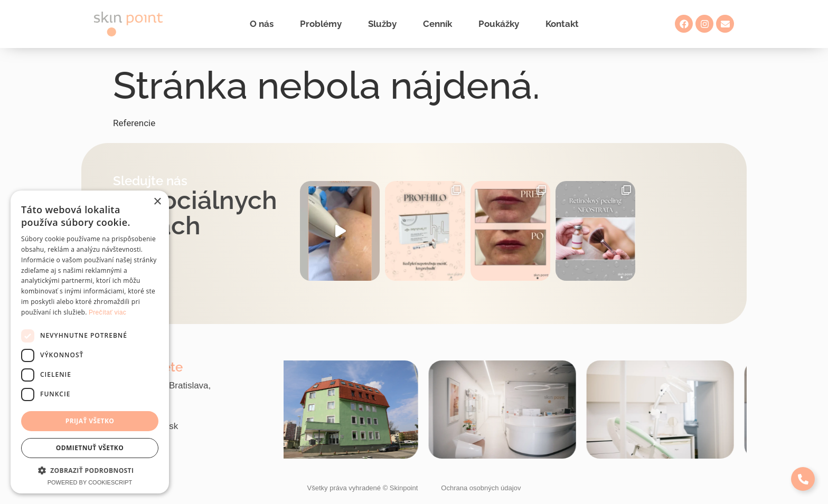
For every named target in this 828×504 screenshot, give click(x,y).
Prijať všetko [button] (90, 421)
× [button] (157, 202)
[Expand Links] (803, 479)
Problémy (321, 24)
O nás (262, 24)
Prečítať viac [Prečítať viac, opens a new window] (107, 312)
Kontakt (562, 24)
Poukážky (499, 24)
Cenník (437, 24)
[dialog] (90, 342)
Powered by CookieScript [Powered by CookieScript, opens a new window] (90, 482)
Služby (382, 24)
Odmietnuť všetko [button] (90, 448)
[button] (90, 470)
